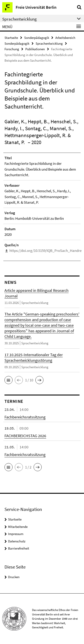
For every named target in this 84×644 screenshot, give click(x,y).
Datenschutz (17, 541)
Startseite (11, 38)
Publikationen (35, 49)
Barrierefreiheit (19, 548)
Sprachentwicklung (49, 43)
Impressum (16, 534)
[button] (9, 380)
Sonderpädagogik (37, 38)
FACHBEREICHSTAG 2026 (25, 436)
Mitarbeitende (18, 527)
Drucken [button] (14, 577)
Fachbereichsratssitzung (25, 417)
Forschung (12, 49)
